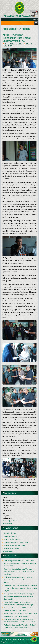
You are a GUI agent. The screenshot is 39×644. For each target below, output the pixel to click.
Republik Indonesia (10, 533)
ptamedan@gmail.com (10, 521)
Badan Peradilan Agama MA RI (13, 539)
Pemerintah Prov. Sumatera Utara (14, 545)
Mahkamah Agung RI (10, 536)
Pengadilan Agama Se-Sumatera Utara (16, 542)
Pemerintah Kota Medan (12, 549)
